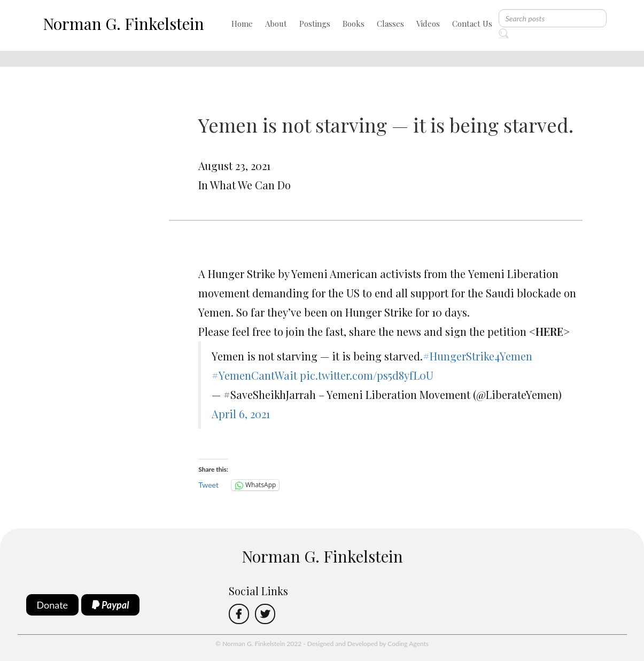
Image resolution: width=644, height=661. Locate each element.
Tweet (208, 485)
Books (354, 24)
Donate (53, 605)
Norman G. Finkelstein (123, 24)
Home (242, 24)
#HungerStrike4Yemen (478, 356)
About (276, 24)
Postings (315, 24)
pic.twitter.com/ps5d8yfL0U (367, 375)
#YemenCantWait (254, 375)
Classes (390, 24)
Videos (428, 24)
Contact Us (472, 24)
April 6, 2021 (241, 414)
